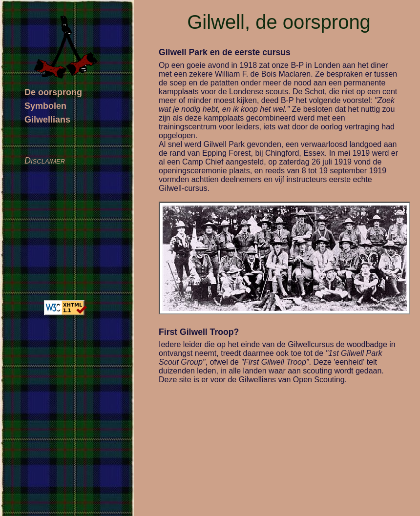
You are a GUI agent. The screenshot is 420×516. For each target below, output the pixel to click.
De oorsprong (53, 92)
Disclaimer (45, 161)
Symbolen (45, 106)
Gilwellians (47, 120)
